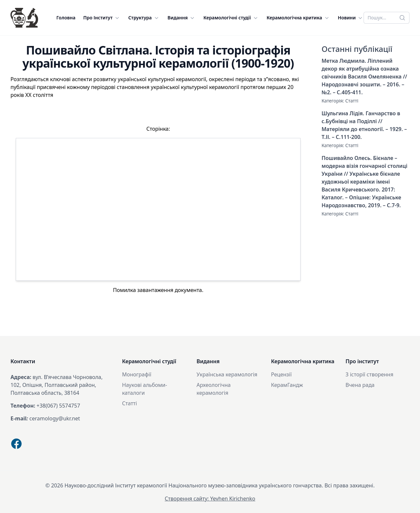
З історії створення (369, 374)
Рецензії (281, 374)
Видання (182, 18)
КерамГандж (287, 385)
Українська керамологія (227, 374)
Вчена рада (360, 385)
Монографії (137, 374)
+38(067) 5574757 (58, 406)
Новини (351, 18)
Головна (66, 18)
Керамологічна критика (298, 18)
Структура (144, 18)
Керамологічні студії (231, 18)
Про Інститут (102, 18)
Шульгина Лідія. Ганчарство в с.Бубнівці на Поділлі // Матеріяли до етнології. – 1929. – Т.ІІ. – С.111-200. (364, 125)
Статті (352, 101)
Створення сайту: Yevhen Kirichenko (210, 499)
